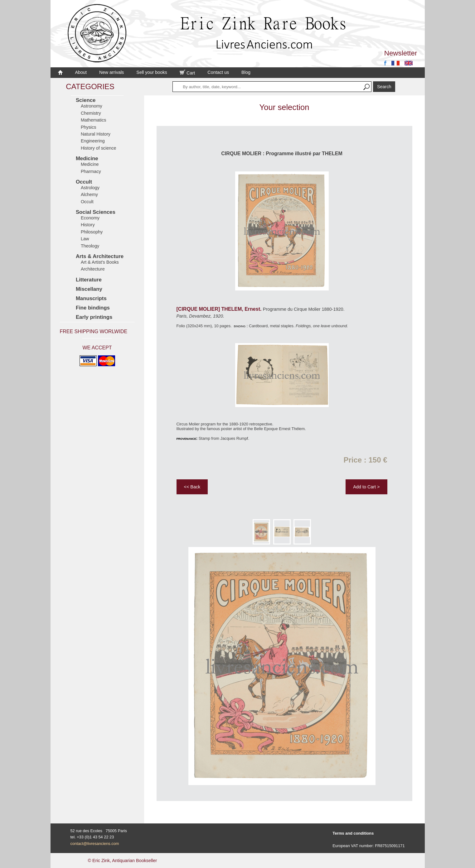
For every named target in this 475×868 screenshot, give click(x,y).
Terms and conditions (353, 833)
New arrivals (111, 72)
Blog (246, 72)
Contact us (218, 72)
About (81, 72)
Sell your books (152, 72)
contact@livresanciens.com (95, 844)
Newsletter (401, 53)
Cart (187, 73)
